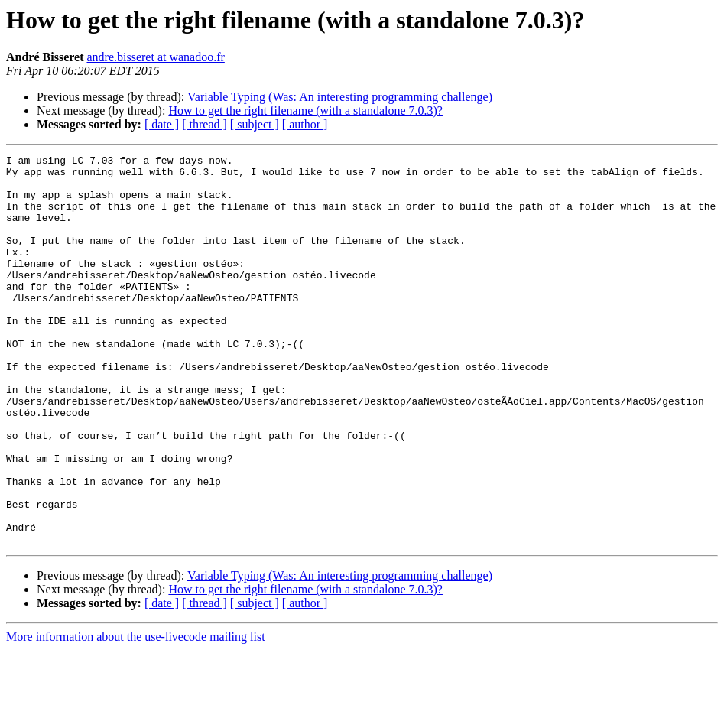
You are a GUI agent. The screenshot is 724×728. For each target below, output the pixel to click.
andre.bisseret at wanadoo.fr (155, 57)
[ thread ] (205, 124)
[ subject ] (255, 124)
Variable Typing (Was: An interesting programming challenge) (340, 97)
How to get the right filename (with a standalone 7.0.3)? (305, 110)
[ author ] (305, 124)
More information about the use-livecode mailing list (136, 715)
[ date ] (162, 124)
